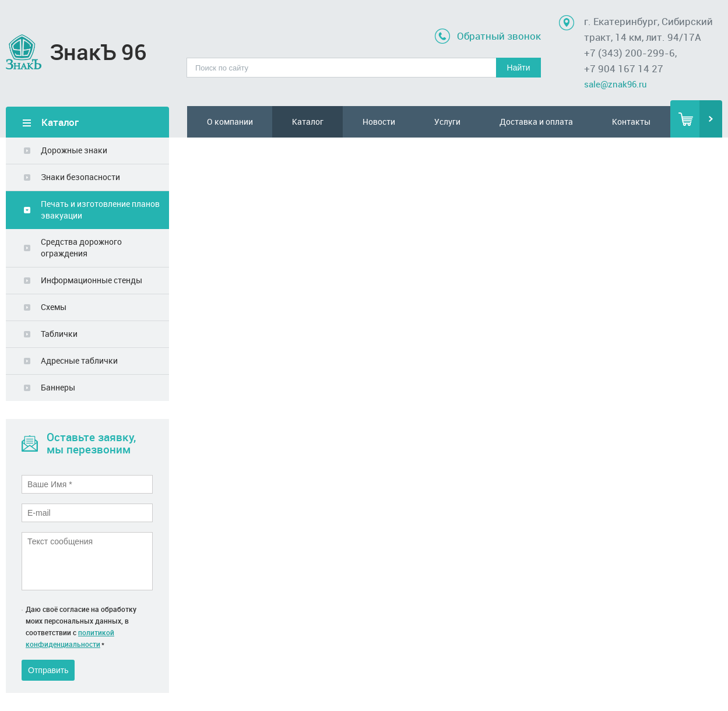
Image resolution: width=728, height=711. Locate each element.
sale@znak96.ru (616, 84)
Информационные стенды (92, 280)
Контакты (631, 122)
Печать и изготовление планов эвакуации (100, 210)
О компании (230, 122)
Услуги (447, 122)
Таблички (59, 334)
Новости (379, 122)
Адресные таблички (79, 360)
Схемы (54, 307)
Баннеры (58, 387)
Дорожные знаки (74, 150)
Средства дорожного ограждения (81, 247)
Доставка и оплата (536, 122)
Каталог (308, 122)
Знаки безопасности (80, 177)
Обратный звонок (499, 36)
